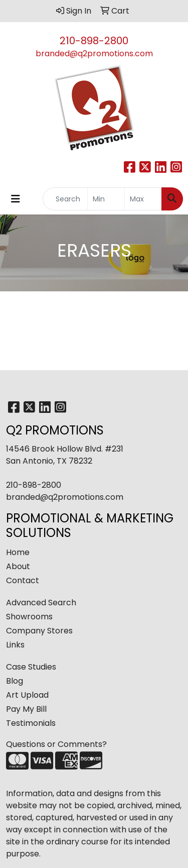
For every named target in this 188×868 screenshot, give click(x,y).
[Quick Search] (65, 199)
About (18, 566)
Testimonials (31, 723)
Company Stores (39, 631)
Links (15, 645)
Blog (15, 681)
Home (18, 552)
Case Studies (31, 667)
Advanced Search (41, 603)
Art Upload (27, 695)
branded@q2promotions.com (94, 53)
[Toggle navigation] (16, 199)
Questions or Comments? (56, 744)
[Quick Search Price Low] (106, 199)
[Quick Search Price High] (143, 199)
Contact (23, 580)
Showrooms (29, 617)
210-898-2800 (94, 41)
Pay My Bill (26, 709)
